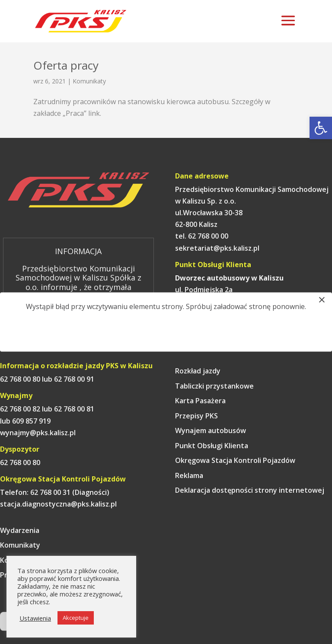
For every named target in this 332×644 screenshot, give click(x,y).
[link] (321, 128)
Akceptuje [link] (76, 618)
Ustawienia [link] (35, 618)
